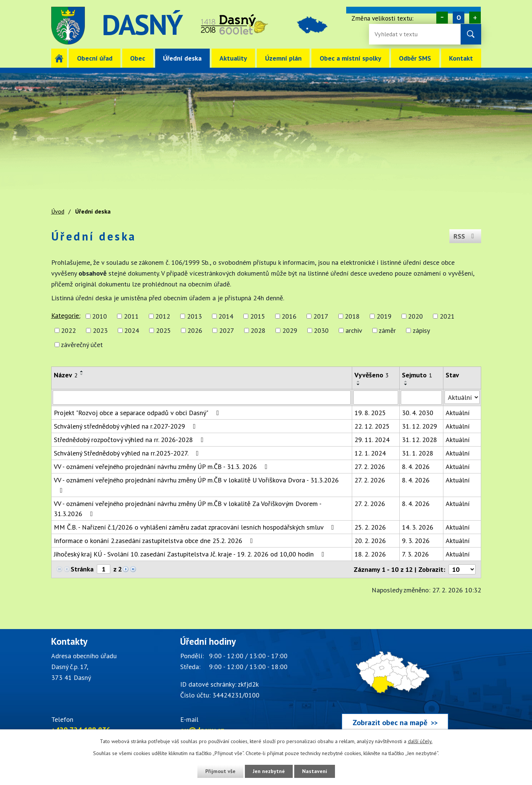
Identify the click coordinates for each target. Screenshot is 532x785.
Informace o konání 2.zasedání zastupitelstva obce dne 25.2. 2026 (155, 541)
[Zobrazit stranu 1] (104, 569)
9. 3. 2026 (416, 541)
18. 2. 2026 (370, 554)
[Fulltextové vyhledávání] (399, 34)
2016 (289, 316)
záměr (387, 330)
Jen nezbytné (269, 771)
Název (66, 375)
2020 (415, 316)
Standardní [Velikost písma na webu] (459, 18)
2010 (99, 316)
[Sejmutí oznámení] (421, 398)
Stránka (82, 569)
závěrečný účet (82, 345)
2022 (68, 330)
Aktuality (233, 58)
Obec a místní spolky (350, 58)
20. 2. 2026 (370, 541)
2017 (321, 316)
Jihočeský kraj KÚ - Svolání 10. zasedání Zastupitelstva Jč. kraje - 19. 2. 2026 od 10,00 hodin (191, 554)
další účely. (420, 741)
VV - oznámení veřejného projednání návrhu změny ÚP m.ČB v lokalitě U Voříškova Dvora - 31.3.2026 (196, 485)
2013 (194, 316)
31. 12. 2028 (419, 440)
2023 (100, 330)
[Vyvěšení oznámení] (376, 398)
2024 (132, 330)
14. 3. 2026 (418, 527)
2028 (258, 330)
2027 (227, 330)
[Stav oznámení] (462, 397)
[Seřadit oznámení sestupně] (82, 374)
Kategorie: (66, 315)
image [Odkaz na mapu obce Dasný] (312, 26)
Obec (138, 58)
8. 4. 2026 (416, 467)
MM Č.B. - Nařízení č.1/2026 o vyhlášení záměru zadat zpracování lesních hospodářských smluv (196, 527)
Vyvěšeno (372, 375)
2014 (226, 316)
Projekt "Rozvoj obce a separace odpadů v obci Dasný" (138, 413)
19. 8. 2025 (370, 413)
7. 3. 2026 (415, 554)
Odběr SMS (415, 58)
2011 (131, 316)
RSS (465, 236)
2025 (163, 330)
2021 (447, 316)
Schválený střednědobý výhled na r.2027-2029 (126, 426)
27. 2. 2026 (370, 467)
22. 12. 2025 (372, 426)
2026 (195, 330)
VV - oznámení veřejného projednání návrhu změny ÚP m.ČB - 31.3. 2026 (162, 467)
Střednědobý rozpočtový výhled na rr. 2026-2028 (130, 440)
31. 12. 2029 (419, 426)
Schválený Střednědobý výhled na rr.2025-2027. (128, 453)
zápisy (421, 330)
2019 (384, 316)
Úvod (59, 58)
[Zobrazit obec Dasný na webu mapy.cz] (395, 686)
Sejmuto (417, 375)
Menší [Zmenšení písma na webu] (442, 18)
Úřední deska (182, 58)
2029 (290, 330)
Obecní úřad (95, 58)
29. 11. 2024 (372, 440)
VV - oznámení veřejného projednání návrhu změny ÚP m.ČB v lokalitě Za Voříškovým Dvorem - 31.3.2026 (187, 509)
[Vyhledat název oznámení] (202, 398)
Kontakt (461, 58)
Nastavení (315, 771)
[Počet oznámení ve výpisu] (462, 569)
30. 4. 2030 (418, 413)
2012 (163, 316)
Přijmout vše (220, 771)
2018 (352, 316)
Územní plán (283, 58)
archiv (354, 330)
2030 (321, 330)
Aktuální (458, 413)
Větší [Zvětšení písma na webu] (475, 18)
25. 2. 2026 (370, 527)
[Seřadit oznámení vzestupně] (82, 371)
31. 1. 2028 (418, 453)
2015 (258, 316)
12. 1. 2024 (370, 453)
